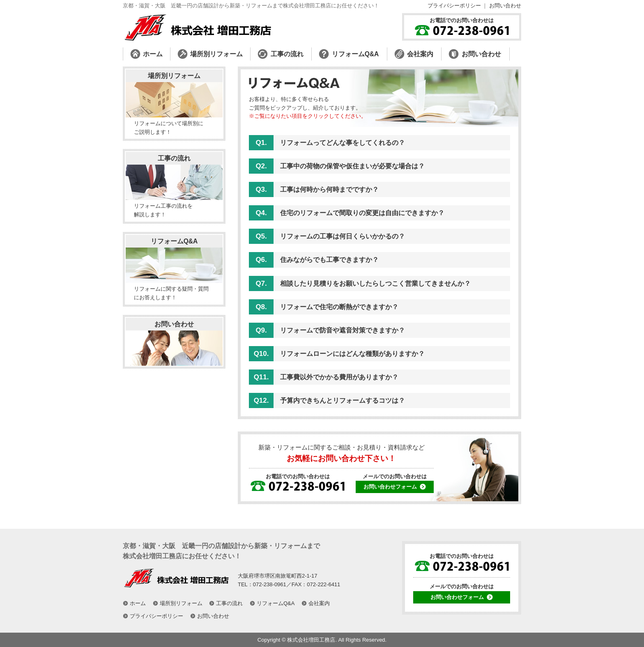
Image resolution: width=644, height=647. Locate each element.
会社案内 (319, 603)
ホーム (138, 603)
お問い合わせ (505, 6)
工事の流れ (174, 158)
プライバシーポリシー (454, 6)
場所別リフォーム (174, 76)
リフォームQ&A (174, 241)
